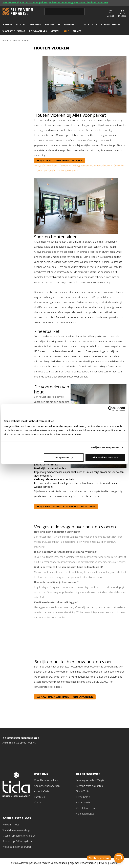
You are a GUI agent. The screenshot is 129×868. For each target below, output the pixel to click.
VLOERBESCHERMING (14, 31)
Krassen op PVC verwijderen (18, 841)
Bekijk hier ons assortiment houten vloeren (66, 506)
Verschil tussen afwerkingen (17, 830)
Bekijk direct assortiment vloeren (59, 160)
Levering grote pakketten (89, 786)
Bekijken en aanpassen (105, 447)
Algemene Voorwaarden (83, 863)
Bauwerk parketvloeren (99, 292)
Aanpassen (64, 457)
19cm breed (89, 257)
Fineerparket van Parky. (70, 336)
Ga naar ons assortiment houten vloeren (65, 697)
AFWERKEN (35, 24)
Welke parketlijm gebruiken (17, 847)
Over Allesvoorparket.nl (47, 780)
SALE (66, 31)
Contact (38, 802)
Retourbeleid (83, 797)
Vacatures (39, 797)
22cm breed (106, 257)
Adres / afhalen (42, 791)
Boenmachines (38, 31)
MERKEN (55, 31)
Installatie (90, 24)
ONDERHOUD (52, 24)
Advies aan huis (84, 802)
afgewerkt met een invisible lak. (96, 267)
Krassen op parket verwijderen (19, 836)
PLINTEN (21, 24)
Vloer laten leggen (86, 814)
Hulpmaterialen (111, 24)
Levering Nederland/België (90, 780)
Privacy (103, 863)
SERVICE (77, 31)
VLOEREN (7, 24)
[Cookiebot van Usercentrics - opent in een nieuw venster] (110, 409)
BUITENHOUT (71, 24)
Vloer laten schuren (87, 808)
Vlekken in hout (11, 825)
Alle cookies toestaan (105, 457)
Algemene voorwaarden (47, 786)
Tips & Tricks (83, 791)
